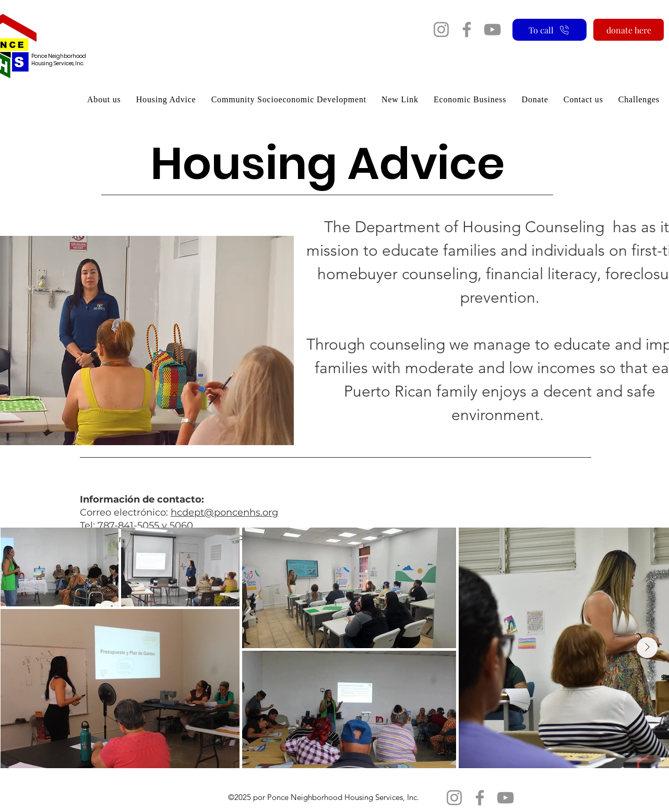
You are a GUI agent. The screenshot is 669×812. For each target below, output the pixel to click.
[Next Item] (647, 648)
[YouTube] (492, 29)
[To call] (549, 30)
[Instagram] (441, 29)
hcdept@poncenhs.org (224, 512)
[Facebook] (467, 29)
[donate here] (629, 30)
